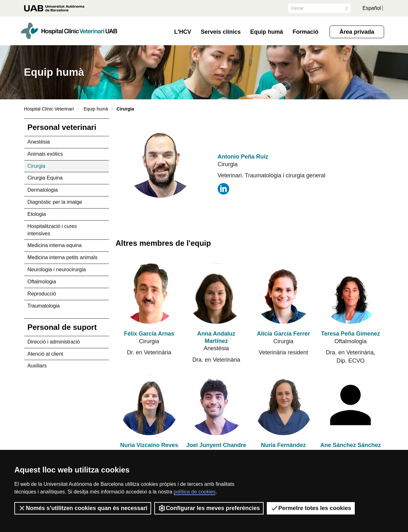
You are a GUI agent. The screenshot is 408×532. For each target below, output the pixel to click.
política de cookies (195, 492)
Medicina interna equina (55, 245)
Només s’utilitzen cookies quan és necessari (83, 508)
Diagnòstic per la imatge (55, 202)
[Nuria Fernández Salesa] (284, 405)
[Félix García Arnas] (149, 294)
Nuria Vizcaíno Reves (149, 445)
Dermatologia (43, 190)
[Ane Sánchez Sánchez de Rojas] (350, 405)
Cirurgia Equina (45, 178)
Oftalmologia (42, 282)
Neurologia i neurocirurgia (57, 270)
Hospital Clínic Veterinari (49, 109)
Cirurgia (36, 166)
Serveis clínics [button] (221, 32)
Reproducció (42, 294)
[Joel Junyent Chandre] (216, 405)
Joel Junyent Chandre (216, 445)
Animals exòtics (45, 154)
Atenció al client (45, 354)
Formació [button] (306, 32)
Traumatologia (44, 306)
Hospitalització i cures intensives (52, 230)
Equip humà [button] (267, 32)
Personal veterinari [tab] (62, 127)
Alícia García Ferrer (283, 334)
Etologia (37, 214)
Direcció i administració (54, 342)
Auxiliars (37, 366)
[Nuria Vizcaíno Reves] (149, 405)
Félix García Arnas (149, 334)
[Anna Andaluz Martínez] (216, 294)
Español (372, 8)
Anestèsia (39, 142)
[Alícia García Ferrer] (284, 294)
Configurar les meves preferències (209, 508)
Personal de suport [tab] (62, 327)
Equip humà (96, 109)
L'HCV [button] (183, 32)
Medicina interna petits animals (62, 257)
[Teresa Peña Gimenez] (350, 294)
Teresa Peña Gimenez (350, 334)
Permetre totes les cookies (311, 508)
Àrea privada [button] (357, 32)
